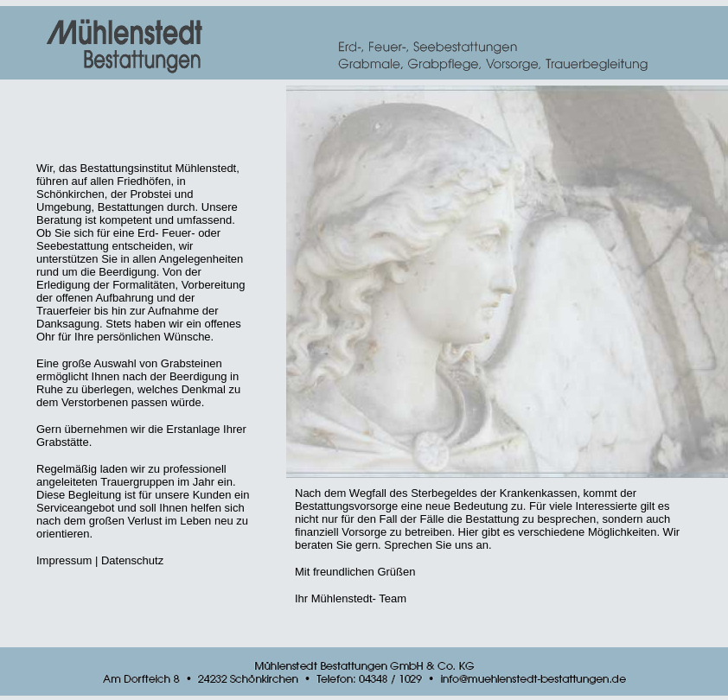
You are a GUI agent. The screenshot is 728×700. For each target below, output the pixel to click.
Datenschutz (132, 560)
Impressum (64, 560)
